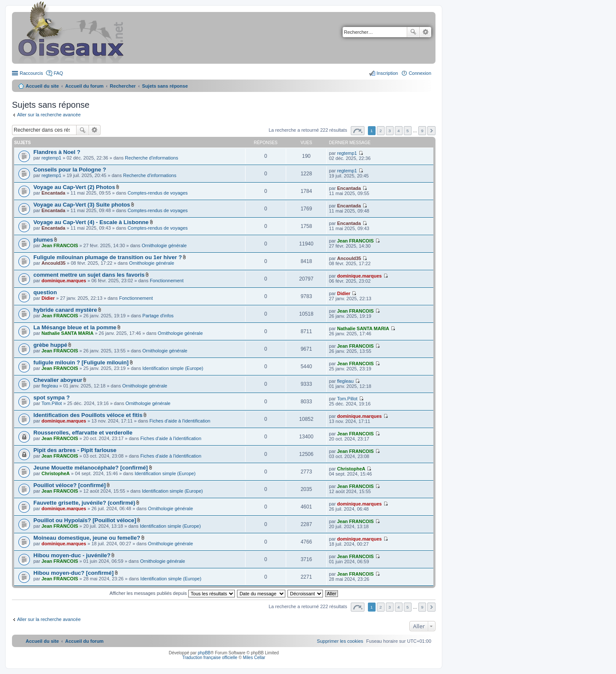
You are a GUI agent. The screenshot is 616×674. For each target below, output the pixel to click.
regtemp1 (51, 158)
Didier (48, 298)
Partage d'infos (158, 316)
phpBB (204, 653)
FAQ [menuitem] (58, 73)
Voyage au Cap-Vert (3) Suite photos (82, 205)
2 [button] (381, 131)
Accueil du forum (84, 86)
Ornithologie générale (164, 245)
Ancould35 (53, 263)
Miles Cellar (254, 658)
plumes (43, 240)
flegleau (50, 386)
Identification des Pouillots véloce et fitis (88, 415)
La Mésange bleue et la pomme (75, 327)
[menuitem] (340, 641)
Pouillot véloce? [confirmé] (70, 485)
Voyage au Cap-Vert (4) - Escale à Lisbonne (91, 222)
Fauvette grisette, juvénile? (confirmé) (84, 503)
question (45, 292)
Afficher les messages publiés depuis (172, 593)
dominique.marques (64, 281)
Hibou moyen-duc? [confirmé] (74, 573)
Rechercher (413, 32)
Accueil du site (42, 86)
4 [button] (399, 131)
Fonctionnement (167, 281)
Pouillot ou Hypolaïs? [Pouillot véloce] (85, 520)
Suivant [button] (431, 131)
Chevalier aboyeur (58, 380)
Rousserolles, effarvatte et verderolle (83, 433)
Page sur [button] (358, 131)
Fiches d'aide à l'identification (180, 421)
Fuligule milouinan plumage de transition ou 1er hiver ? (108, 257)
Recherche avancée (425, 32)
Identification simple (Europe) (173, 368)
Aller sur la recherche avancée (49, 115)
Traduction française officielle (210, 658)
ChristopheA (56, 473)
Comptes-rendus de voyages (158, 193)
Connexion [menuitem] (420, 73)
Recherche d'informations (151, 158)
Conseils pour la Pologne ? (70, 170)
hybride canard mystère (65, 310)
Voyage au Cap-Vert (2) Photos (74, 187)
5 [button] (408, 131)
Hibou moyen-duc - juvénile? (72, 555)
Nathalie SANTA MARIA (68, 333)
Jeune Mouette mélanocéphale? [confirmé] (90, 468)
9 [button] (422, 131)
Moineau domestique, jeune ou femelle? (87, 538)
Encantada (53, 193)
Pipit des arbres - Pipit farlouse (75, 450)
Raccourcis (31, 73)
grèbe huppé (50, 345)
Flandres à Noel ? (57, 152)
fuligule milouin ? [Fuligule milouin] (81, 362)
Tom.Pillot (52, 403)
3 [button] (390, 131)
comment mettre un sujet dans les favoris (89, 275)
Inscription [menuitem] (387, 73)
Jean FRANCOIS (60, 245)
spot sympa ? (52, 398)
